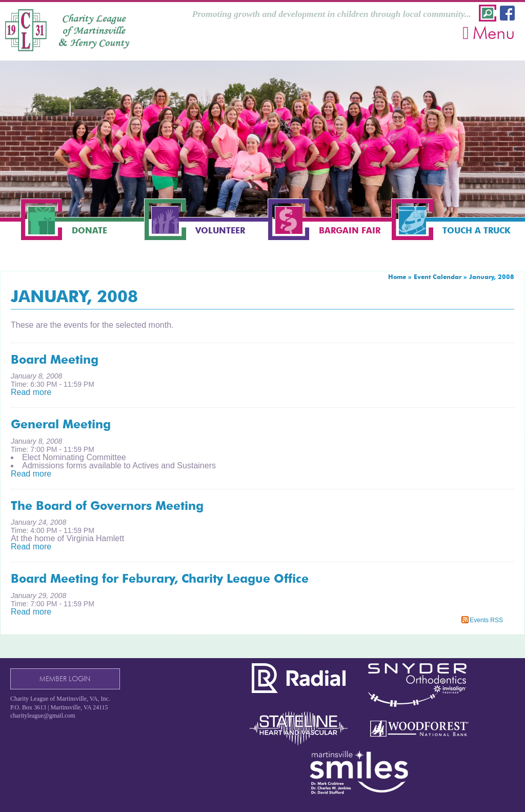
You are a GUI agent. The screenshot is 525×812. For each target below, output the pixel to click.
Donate (89, 231)
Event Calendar (438, 277)
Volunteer (220, 231)
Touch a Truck (477, 231)
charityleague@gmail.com (43, 716)
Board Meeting (55, 360)
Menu (489, 33)
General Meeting (61, 424)
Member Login (65, 679)
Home (397, 277)
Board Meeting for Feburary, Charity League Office (160, 579)
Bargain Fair (350, 231)
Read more (31, 392)
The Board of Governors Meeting (107, 506)
